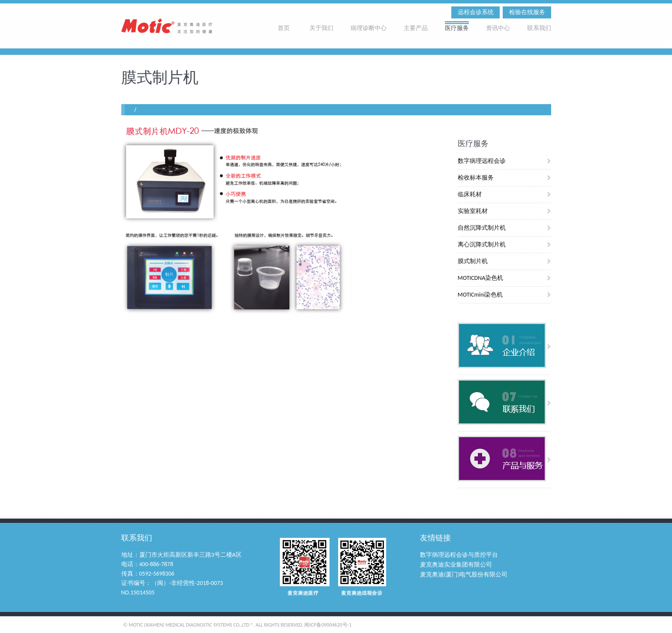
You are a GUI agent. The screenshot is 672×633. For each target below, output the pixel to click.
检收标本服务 (476, 178)
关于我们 (321, 28)
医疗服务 (457, 28)
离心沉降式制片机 (482, 244)
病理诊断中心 (369, 28)
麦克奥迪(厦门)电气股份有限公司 (464, 574)
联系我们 (539, 28)
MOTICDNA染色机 (480, 278)
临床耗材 (470, 194)
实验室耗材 (473, 211)
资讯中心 (498, 28)
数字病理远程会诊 (482, 161)
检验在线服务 (527, 12)
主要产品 (416, 28)
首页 (284, 28)
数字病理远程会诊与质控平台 (459, 555)
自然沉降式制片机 (482, 228)
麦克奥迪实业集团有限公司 (456, 565)
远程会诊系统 (476, 12)
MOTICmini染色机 (480, 295)
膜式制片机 (473, 261)
